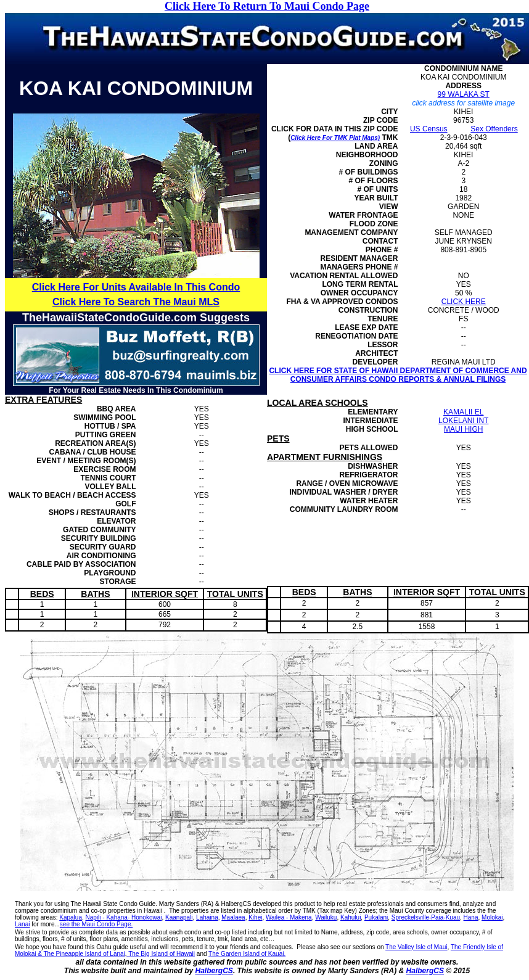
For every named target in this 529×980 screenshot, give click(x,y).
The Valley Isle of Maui (416, 947)
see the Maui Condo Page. (96, 924)
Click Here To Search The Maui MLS (136, 302)
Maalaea (233, 917)
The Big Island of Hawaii (161, 954)
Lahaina (207, 917)
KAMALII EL (463, 412)
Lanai (22, 924)
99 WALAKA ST (464, 94)
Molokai (492, 917)
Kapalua (71, 917)
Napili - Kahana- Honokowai (124, 917)
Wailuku (326, 917)
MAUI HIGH (463, 429)
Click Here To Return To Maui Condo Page (267, 6)
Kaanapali (179, 917)
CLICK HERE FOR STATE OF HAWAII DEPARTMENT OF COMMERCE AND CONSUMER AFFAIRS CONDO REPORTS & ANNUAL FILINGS (398, 375)
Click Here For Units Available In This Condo (136, 287)
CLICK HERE (464, 302)
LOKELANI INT (463, 421)
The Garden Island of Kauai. (247, 954)
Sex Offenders (494, 129)
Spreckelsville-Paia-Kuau (426, 917)
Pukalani (376, 917)
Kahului (351, 917)
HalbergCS (214, 971)
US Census (429, 129)
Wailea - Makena (289, 917)
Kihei (255, 917)
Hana (471, 917)
